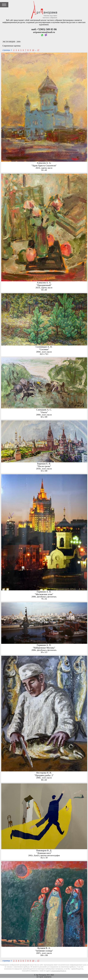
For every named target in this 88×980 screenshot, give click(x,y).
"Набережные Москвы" (44, 648)
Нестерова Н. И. (44, 773)
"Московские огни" (44, 594)
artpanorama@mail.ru (59, 971)
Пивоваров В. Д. (44, 850)
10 (33, 50)
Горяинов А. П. (44, 592)
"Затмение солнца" (44, 951)
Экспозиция (9, 42)
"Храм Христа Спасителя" (44, 166)
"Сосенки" (44, 349)
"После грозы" (44, 466)
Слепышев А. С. (44, 410)
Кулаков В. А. (44, 948)
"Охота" (44, 412)
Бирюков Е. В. (44, 464)
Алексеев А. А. (44, 163)
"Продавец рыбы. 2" (44, 775)
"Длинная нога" (44, 853)
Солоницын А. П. (44, 347)
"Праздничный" (44, 285)
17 (38, 50)
